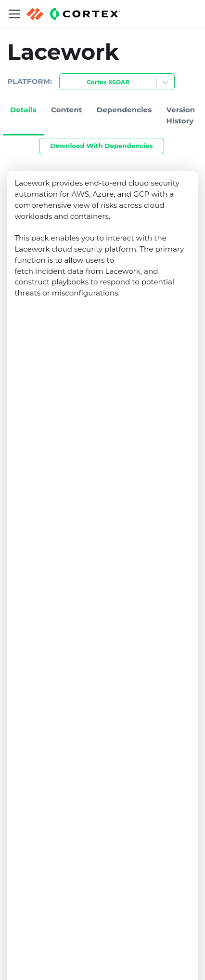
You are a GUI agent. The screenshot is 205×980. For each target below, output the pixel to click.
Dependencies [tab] (124, 110)
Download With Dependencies (101, 146)
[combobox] (65, 83)
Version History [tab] (181, 115)
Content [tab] (66, 110)
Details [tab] (23, 110)
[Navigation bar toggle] (14, 14)
